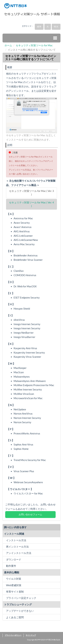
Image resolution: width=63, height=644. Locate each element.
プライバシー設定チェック (21, 598)
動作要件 (11, 566)
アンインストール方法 (19, 553)
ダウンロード (14, 560)
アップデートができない (20, 611)
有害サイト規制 (15, 592)
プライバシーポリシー (13, 635)
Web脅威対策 (14, 585)
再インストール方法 (17, 547)
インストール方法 (16, 540)
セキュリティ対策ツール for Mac (34, 45)
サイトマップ (31, 635)
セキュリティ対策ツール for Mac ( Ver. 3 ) (32, 193)
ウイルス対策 (14, 579)
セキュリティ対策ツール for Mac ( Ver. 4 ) (32, 204)
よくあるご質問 (15, 617)
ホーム (8, 45)
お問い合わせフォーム (30, 514)
